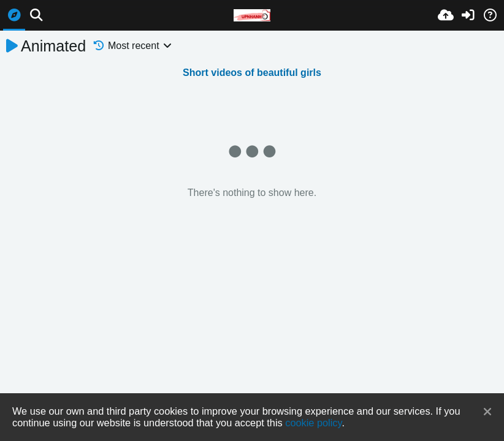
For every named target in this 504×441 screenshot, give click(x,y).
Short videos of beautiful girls (252, 73)
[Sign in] (468, 15)
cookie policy (313, 423)
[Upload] (446, 15)
